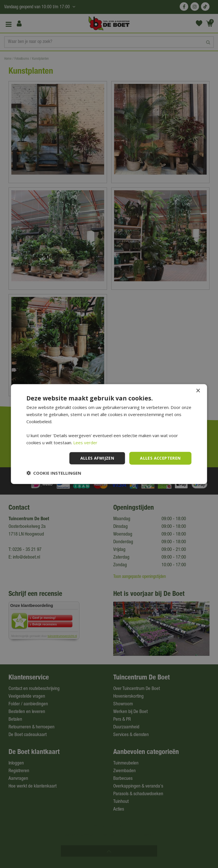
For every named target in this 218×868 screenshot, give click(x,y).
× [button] (198, 391)
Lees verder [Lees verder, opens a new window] (85, 443)
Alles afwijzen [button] (97, 458)
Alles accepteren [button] (160, 458)
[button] (54, 473)
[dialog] (109, 434)
